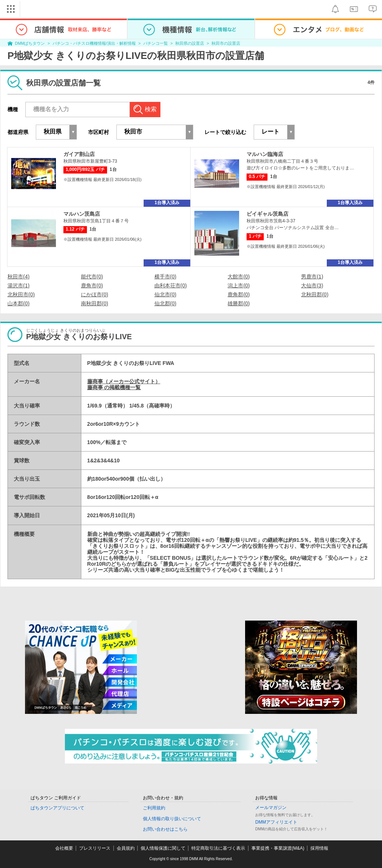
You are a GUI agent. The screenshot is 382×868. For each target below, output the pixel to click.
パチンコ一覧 (156, 43)
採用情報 (319, 848)
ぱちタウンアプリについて (57, 808)
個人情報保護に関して (163, 848)
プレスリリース (95, 848)
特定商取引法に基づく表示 (218, 848)
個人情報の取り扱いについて (172, 819)
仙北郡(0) (165, 303)
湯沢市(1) (18, 285)
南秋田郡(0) (95, 303)
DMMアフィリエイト (276, 822)
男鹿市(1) (312, 277)
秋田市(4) (18, 277)
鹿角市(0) (92, 285)
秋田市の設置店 (226, 43)
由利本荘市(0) (171, 285)
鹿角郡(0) (239, 294)
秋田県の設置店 (190, 43)
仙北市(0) (165, 294)
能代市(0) (92, 277)
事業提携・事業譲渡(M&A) (278, 848)
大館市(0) (239, 277)
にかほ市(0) (95, 294)
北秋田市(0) (21, 294)
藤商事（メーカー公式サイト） (124, 381)
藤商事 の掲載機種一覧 (114, 387)
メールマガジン (271, 808)
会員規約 (126, 848)
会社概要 (64, 848)
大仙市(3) (312, 285)
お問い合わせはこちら (165, 829)
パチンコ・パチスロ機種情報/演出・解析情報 (94, 43)
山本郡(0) (18, 303)
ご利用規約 (154, 808)
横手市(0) (165, 277)
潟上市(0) (239, 285)
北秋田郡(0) (315, 294)
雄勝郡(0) (239, 303)
